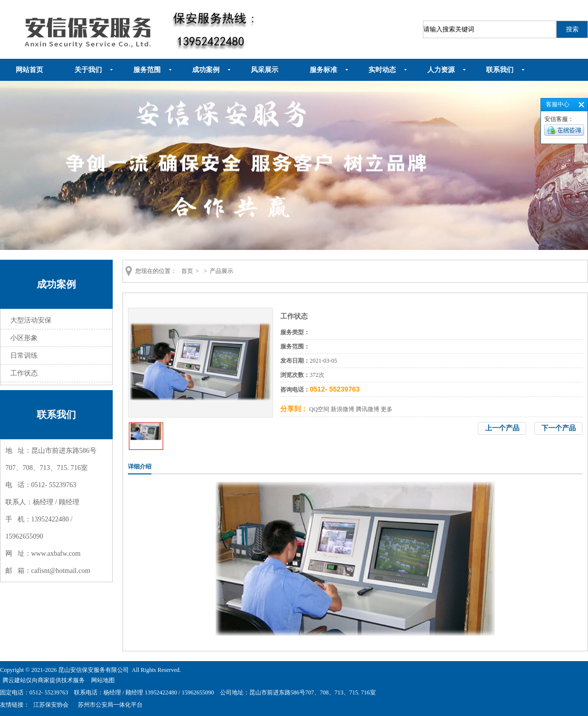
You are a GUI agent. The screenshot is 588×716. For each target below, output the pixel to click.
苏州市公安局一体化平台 (110, 705)
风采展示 (265, 70)
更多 (387, 409)
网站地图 (103, 680)
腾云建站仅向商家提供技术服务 (44, 680)
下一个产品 (559, 428)
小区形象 (24, 338)
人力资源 (441, 70)
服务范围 (147, 70)
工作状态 (24, 373)
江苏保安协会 (51, 705)
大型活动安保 (31, 320)
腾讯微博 (367, 409)
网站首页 (29, 70)
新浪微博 (343, 409)
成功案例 (206, 70)
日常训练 (24, 356)
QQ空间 (319, 409)
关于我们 (88, 70)
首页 (187, 271)
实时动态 (382, 70)
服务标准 (323, 70)
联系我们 (500, 70)
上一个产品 (502, 428)
